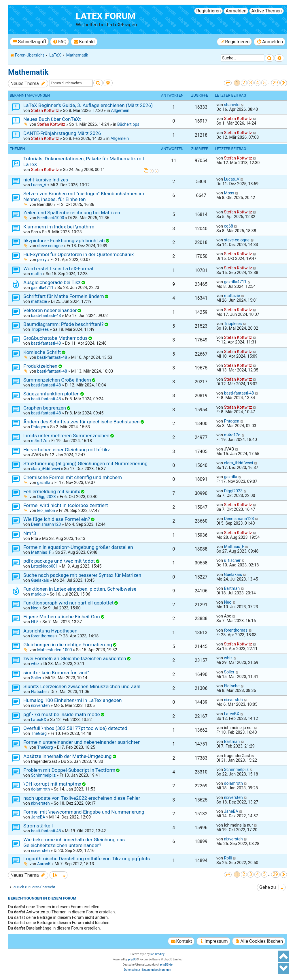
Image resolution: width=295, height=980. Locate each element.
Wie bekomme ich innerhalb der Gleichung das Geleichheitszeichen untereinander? (74, 842)
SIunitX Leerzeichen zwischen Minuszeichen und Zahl (82, 686)
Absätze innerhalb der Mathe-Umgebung (67, 756)
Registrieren (208, 11)
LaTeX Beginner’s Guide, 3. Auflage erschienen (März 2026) (88, 105)
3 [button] (250, 83)
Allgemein (120, 110)
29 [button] (275, 83)
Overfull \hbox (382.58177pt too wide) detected (75, 728)
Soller (36, 678)
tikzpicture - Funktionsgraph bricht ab (64, 241)
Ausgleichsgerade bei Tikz (52, 282)
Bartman (232, 588)
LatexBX (38, 720)
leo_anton (46, 510)
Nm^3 (30, 533)
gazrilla (44, 483)
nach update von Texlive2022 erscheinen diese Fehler (82, 798)
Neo (35, 608)
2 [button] (244, 83)
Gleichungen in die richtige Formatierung (68, 645)
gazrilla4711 (42, 288)
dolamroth (40, 789)
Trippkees (40, 329)
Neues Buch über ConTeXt (52, 119)
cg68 (228, 226)
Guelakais (40, 580)
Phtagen (38, 427)
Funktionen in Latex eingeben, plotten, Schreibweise (80, 589)
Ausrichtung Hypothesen (50, 631)
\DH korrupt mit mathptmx (52, 784)
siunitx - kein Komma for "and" (56, 673)
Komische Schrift (42, 352)
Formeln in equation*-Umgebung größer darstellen (78, 547)
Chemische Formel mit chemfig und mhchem (73, 477)
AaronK (44, 864)
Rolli (228, 858)
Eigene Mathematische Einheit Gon (62, 617)
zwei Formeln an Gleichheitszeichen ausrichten (75, 658)
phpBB (132, 959)
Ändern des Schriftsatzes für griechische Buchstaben (81, 422)
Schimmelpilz (43, 775)
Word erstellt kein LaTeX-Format (58, 269)
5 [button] (264, 83)
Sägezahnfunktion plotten (51, 394)
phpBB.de (166, 965)
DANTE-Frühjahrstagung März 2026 (62, 133)
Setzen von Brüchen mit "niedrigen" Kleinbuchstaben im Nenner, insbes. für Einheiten (84, 196)
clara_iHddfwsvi (45, 469)
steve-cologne (50, 246)
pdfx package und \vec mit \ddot (59, 561)
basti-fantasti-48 (46, 316)
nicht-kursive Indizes (46, 180)
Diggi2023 (47, 497)
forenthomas (43, 636)
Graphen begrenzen (45, 408)
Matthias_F (41, 552)
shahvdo (232, 105)
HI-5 (35, 622)
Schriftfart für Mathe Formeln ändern (64, 296)
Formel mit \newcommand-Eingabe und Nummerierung (84, 812)
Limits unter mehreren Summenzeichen (66, 435)
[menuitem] (59, 42)
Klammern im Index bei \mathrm (59, 227)
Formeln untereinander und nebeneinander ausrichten (82, 742)
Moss (229, 193)
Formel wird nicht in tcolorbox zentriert (66, 505)
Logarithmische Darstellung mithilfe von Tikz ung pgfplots (87, 859)
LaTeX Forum (106, 16)
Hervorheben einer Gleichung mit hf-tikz (67, 450)
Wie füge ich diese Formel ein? (57, 519)
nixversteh (40, 705)
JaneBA (38, 817)
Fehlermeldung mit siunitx (52, 491)
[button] (228, 83)
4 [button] (257, 83)
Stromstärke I (38, 826)
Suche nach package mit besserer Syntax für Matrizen (82, 575)
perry (42, 260)
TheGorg (39, 733)
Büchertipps (128, 124)
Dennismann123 (46, 524)
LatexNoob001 (44, 566)
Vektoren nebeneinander (50, 310)
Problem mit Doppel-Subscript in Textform (69, 770)
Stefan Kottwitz (45, 110)
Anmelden (236, 11)
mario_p (38, 594)
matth (36, 274)
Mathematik (28, 72)
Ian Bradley (157, 954)
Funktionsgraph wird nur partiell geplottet (68, 603)
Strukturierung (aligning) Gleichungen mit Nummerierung (85, 463)
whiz (35, 664)
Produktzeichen (40, 366)
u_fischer (232, 560)
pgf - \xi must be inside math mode (62, 714)
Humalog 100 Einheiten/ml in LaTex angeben (72, 700)
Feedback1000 (51, 218)
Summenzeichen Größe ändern (57, 380)
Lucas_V (38, 185)
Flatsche (39, 692)
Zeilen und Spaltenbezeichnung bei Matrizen (72, 213)
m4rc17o (39, 441)
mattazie (39, 301)
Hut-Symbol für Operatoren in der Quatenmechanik (79, 254)
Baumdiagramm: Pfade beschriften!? (63, 324)
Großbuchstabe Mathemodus (55, 338)
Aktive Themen (266, 11)
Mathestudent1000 (55, 650)
